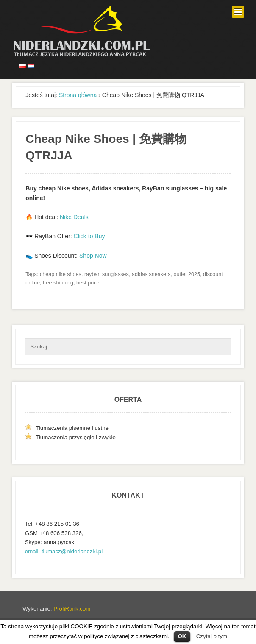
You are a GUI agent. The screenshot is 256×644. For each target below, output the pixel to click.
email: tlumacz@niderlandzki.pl (64, 551)
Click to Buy (89, 236)
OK (182, 636)
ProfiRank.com (72, 609)
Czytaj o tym (212, 636)
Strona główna (78, 95)
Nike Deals (74, 217)
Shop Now (93, 256)
